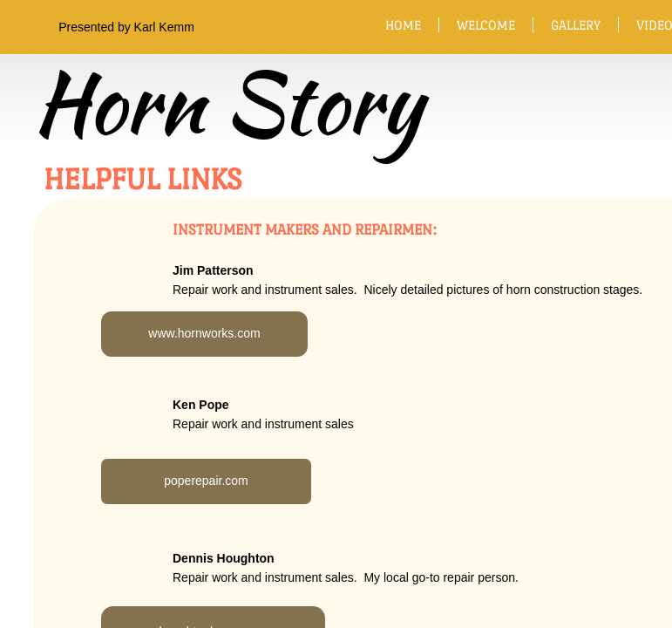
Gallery (576, 25)
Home (403, 25)
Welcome (486, 25)
